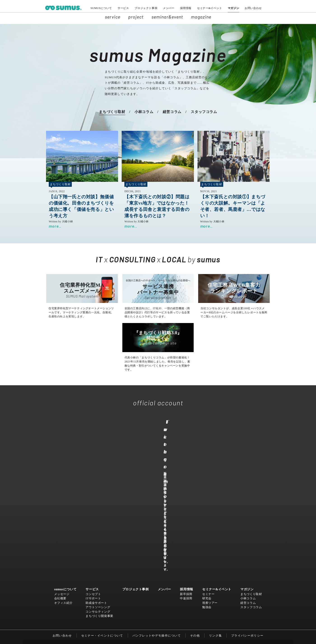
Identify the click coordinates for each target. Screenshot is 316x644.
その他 (195, 525)
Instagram (211, 448)
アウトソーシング (98, 497)
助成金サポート (96, 493)
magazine (201, 17)
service (113, 17)
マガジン (233, 8)
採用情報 (186, 8)
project (136, 17)
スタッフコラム (204, 112)
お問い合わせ (253, 8)
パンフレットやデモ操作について (157, 525)
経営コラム (172, 112)
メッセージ (62, 484)
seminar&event (167, 17)
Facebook (156, 448)
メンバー (169, 8)
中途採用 (186, 488)
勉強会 (207, 497)
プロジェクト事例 (146, 8)
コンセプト (93, 484)
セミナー (208, 484)
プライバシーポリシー (247, 525)
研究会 (207, 488)
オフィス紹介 (63, 493)
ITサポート (93, 488)
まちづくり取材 (112, 112)
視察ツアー (210, 493)
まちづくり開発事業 (100, 506)
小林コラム (144, 112)
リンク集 (215, 525)
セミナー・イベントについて (102, 525)
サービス (123, 8)
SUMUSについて (101, 8)
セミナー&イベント (210, 8)
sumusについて (65, 479)
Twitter (101, 448)
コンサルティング (98, 501)
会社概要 (60, 488)
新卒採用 (186, 484)
